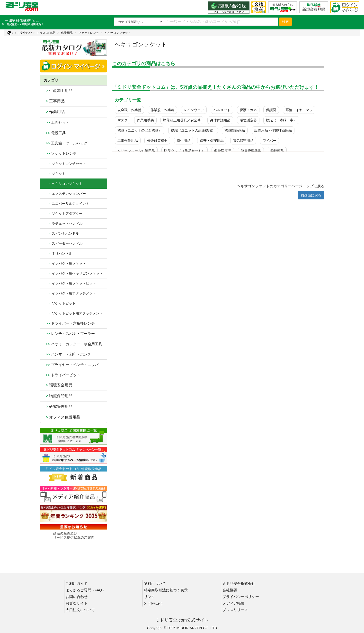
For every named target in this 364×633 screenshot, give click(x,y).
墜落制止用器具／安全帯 (182, 120)
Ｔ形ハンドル (58, 253)
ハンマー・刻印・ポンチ (67, 354)
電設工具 (55, 133)
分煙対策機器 (157, 141)
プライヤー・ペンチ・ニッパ (71, 365)
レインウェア (194, 110)
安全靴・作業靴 (129, 110)
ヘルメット (222, 110)
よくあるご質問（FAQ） (86, 590)
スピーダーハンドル (63, 243)
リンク (149, 597)
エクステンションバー (65, 194)
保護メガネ (248, 110)
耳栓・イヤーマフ (299, 110)
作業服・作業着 (162, 110)
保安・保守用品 (212, 141)
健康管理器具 (251, 151)
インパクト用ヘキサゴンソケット (73, 273)
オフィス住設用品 (62, 417)
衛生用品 (184, 141)
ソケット (55, 174)
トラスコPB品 (46, 33)
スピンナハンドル (61, 233)
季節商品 (277, 151)
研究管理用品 (58, 406)
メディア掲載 (233, 603)
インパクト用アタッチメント (70, 293)
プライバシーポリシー (241, 597)
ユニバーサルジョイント (67, 204)
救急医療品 (223, 151)
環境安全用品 (58, 385)
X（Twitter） (154, 603)
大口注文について (80, 610)
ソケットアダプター (63, 214)
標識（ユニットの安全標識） (140, 130)
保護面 (271, 110)
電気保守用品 (243, 141)
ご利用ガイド (77, 584)
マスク (123, 120)
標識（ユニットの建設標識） (193, 130)
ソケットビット (60, 303)
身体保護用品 (220, 120)
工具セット (57, 122)
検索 (285, 22)
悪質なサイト (77, 603)
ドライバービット (62, 375)
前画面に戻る (311, 195)
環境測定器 (248, 120)
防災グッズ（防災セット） (185, 151)
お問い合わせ (77, 597)
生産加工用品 (58, 91)
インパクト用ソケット (65, 263)
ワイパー (269, 141)
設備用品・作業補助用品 (273, 130)
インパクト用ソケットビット (70, 283)
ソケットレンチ (89, 33)
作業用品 (67, 33)
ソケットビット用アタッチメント (73, 313)
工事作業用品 (128, 141)
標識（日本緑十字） (281, 120)
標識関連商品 (235, 130)
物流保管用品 (58, 396)
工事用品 (54, 101)
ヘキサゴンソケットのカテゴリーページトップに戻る (281, 186)
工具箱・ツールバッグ (66, 143)
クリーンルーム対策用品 (136, 151)
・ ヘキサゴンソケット (63, 184)
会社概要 (230, 590)
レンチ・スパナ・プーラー (69, 334)
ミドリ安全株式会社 (239, 584)
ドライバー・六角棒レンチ (69, 323)
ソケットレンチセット (65, 164)
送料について (155, 584)
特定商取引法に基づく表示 (166, 590)
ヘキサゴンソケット (118, 33)
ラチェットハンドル (63, 223)
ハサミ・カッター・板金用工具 (73, 344)
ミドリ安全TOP (19, 33)
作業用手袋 (145, 120)
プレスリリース (235, 610)
